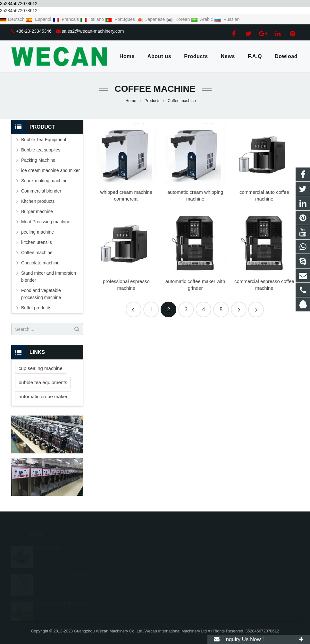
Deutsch (13, 19)
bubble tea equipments (43, 382)
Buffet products (36, 308)
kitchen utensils (37, 242)
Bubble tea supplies (41, 150)
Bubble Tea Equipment (44, 140)
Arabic (203, 19)
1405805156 (128, 547)
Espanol (39, 19)
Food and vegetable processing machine (41, 294)
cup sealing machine (41, 368)
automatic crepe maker (43, 396)
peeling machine (38, 232)
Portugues (121, 19)
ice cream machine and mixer (50, 170)
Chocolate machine (40, 263)
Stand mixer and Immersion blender (49, 277)
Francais (66, 19)
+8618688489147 (132, 556)
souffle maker (49, 539)
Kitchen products (38, 201)
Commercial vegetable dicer (63, 567)
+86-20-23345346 (34, 31)
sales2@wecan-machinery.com (93, 31)
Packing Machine (38, 160)
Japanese (151, 19)
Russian (227, 19)
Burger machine (37, 211)
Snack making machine (44, 181)
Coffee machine (155, 89)
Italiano (93, 19)
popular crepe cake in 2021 (63, 594)
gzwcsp (123, 584)
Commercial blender (41, 191)
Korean (179, 19)
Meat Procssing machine (46, 222)
